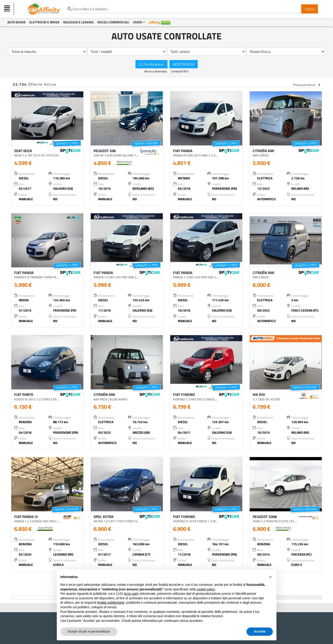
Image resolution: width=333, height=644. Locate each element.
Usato (138, 22)
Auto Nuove (16, 22)
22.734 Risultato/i (152, 64)
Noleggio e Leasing (78, 22)
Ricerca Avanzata (156, 71)
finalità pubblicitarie (111, 603)
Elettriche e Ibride (44, 22)
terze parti (131, 594)
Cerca (310, 9)
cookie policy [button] (206, 589)
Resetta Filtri (184, 64)
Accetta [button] (260, 631)
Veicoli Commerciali (113, 22)
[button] (14, 118)
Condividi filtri (180, 71)
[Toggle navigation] (8, 9)
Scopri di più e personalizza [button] (89, 631)
